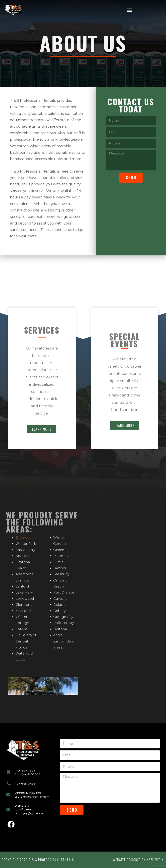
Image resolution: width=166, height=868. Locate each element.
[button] (130, 10)
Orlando (23, 538)
